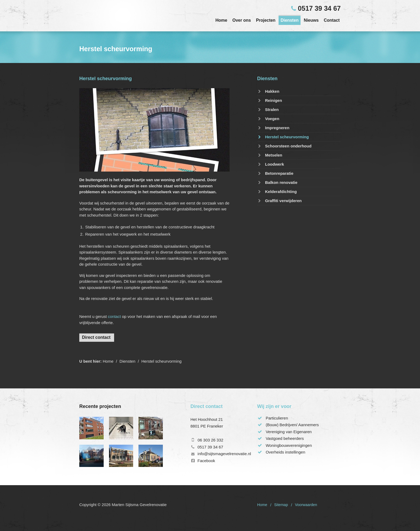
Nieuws (311, 20)
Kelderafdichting (277, 192)
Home (221, 20)
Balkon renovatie (277, 182)
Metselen (270, 155)
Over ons (242, 20)
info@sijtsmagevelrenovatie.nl (224, 454)
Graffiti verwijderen (279, 201)
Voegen (268, 119)
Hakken (268, 91)
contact (114, 316)
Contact (332, 20)
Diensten (289, 20)
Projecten (266, 20)
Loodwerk (271, 164)
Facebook (206, 461)
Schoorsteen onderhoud (284, 146)
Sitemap (281, 505)
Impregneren (273, 128)
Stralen (268, 109)
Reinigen (270, 100)
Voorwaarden (306, 505)
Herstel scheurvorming (283, 137)
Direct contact (96, 337)
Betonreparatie (275, 173)
